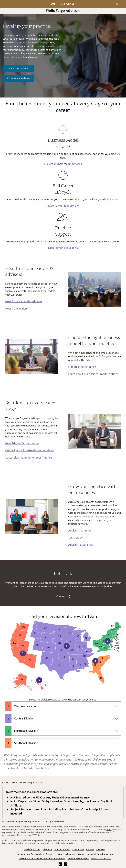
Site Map (101, 849)
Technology (75, 537)
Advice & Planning (79, 530)
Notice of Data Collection (100, 854)
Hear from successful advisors (24, 301)
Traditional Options (18, 68)
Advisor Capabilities (81, 545)
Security (50, 854)
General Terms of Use (78, 859)
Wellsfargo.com (32, 849)
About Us (47, 849)
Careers (90, 849)
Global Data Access (101, 859)
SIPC (109, 829)
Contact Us (78, 849)
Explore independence (82, 367)
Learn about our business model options (93, 374)
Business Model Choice (63, 143)
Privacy (81, 854)
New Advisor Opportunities (22, 443)
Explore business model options (63, 164)
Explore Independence (18, 78)
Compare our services (15, 782)
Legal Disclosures (66, 854)
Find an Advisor (62, 849)
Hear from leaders (16, 308)
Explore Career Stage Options (63, 206)
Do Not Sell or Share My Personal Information (42, 859)
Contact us (63, 596)
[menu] (122, 4)
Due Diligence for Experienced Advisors (30, 450)
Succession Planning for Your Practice (29, 457)
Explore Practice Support (63, 248)
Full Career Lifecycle (63, 189)
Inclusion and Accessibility (30, 854)
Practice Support (63, 231)
